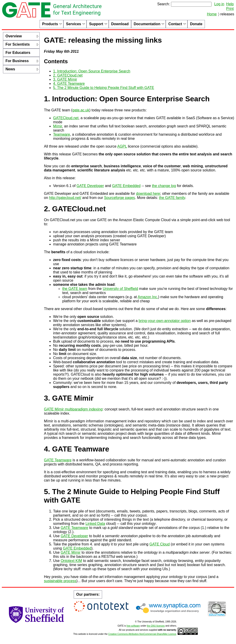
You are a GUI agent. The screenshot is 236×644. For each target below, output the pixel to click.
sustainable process (60, 581)
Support (96, 24)
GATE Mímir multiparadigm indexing (73, 409)
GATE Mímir (71, 552)
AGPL (122, 146)
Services (73, 24)
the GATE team (75, 289)
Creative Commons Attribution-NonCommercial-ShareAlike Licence (142, 634)
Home (212, 14)
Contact (175, 24)
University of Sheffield (120, 289)
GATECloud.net (66, 118)
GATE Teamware (58, 460)
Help (230, 4)
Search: (164, 4)
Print (230, 9)
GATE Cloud (160, 544)
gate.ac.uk (81, 110)
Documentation (147, 24)
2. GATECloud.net (68, 75)
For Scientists (18, 44)
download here (148, 194)
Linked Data (95, 524)
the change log (164, 186)
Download (120, 24)
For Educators (18, 53)
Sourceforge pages (119, 198)
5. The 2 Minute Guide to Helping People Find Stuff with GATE (104, 88)
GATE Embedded (126, 186)
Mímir (58, 126)
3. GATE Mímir (65, 79)
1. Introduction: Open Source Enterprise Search (92, 71)
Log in (219, 4)
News (10, 69)
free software (133, 626)
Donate (196, 24)
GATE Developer (90, 186)
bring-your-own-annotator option (165, 321)
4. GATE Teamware (69, 84)
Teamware (62, 134)
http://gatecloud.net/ (65, 198)
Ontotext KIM (71, 561)
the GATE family (172, 198)
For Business (17, 61)
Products (50, 24)
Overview (14, 36)
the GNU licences (156, 626)
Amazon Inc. (148, 297)
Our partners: (88, 594)
